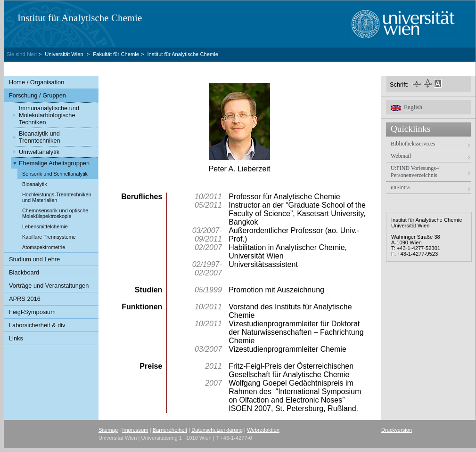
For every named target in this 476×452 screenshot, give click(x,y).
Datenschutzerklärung (217, 430)
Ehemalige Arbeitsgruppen (54, 163)
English (413, 107)
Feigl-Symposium (32, 312)
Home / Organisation (37, 82)
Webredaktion (263, 430)
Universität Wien (65, 54)
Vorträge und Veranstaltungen (49, 286)
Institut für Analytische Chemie (80, 18)
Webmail (401, 156)
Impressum (135, 430)
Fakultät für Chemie (116, 54)
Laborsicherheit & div (37, 325)
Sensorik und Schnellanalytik (55, 174)
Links (16, 338)
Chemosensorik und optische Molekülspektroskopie (55, 213)
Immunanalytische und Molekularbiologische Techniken (49, 115)
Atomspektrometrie (44, 247)
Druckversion (397, 430)
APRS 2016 (25, 299)
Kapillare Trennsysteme (49, 237)
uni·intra (400, 187)
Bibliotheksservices (413, 144)
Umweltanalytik (39, 152)
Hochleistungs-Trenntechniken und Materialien (57, 197)
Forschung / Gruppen (37, 95)
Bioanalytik (35, 184)
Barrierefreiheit (170, 430)
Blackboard (24, 272)
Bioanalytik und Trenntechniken (40, 137)
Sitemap (108, 430)
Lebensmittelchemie (45, 226)
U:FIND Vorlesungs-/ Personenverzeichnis (415, 172)
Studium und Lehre (34, 259)
